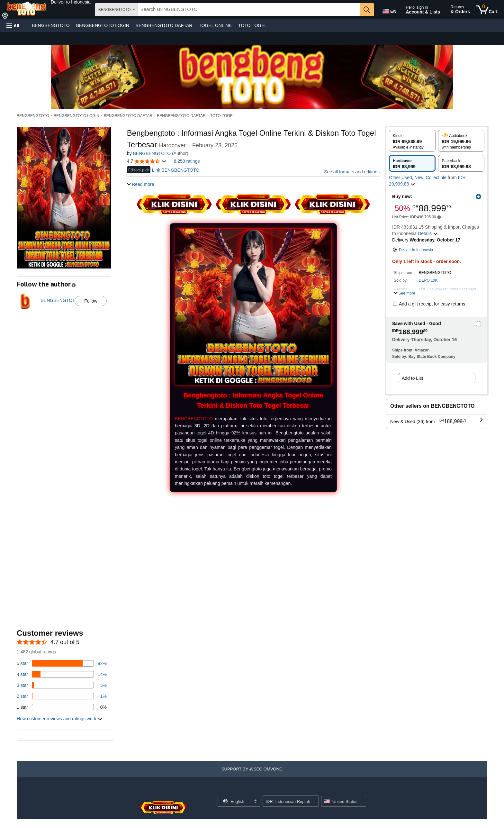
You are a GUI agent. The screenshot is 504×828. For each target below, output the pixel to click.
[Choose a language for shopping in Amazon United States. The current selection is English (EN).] (389, 10)
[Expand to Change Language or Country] (255, 802)
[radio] (412, 141)
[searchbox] (249, 10)
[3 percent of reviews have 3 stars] (62, 685)
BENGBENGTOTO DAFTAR (164, 25)
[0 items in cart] (487, 10)
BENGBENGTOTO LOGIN (103, 25)
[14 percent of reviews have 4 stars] (62, 674)
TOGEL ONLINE (215, 25)
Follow (91, 301)
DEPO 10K (428, 280)
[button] (71, 2)
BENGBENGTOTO (51, 25)
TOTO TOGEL (252, 25)
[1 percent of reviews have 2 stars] (62, 696)
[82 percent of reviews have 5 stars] (62, 663)
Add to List (412, 378)
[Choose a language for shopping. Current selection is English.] (235, 801)
